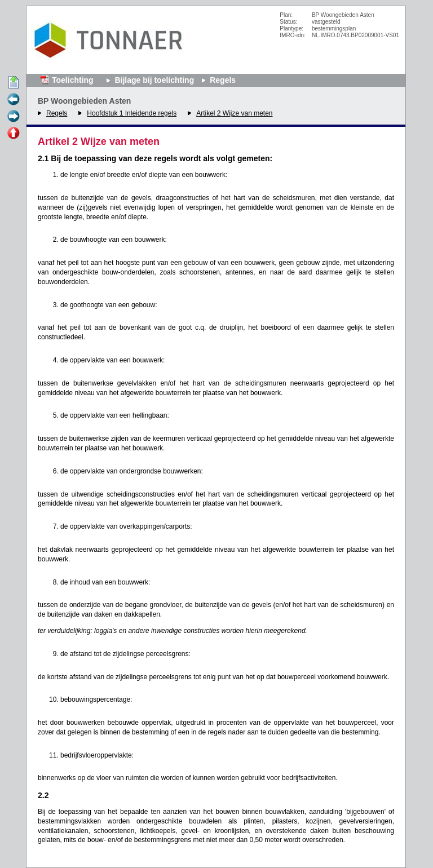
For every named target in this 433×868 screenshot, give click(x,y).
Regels (57, 113)
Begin (14, 83)
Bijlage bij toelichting (154, 80)
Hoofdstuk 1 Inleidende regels (132, 113)
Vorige (14, 100)
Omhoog (14, 134)
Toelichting (73, 80)
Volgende (14, 117)
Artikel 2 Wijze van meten (234, 113)
